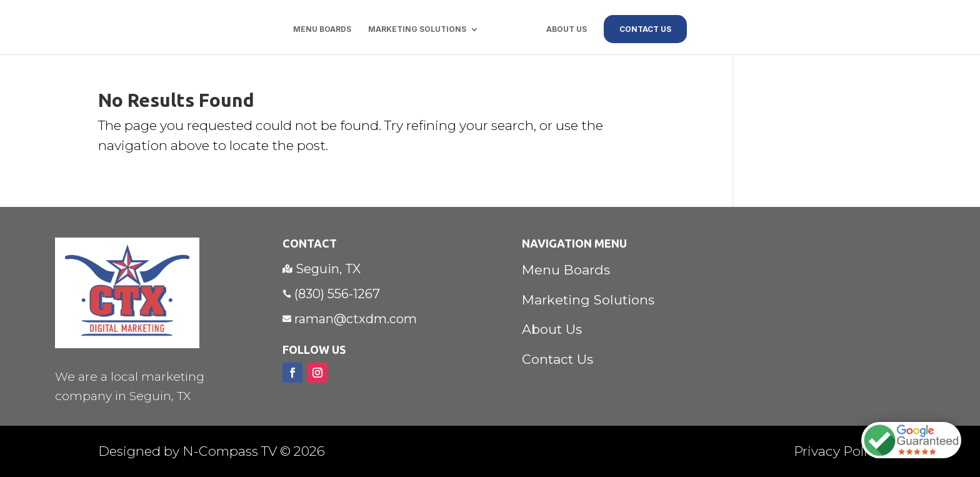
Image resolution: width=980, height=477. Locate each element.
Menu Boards (322, 29)
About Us (567, 29)
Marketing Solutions (417, 29)
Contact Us (557, 359)
